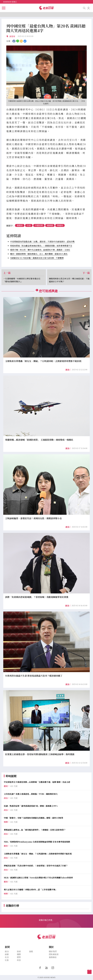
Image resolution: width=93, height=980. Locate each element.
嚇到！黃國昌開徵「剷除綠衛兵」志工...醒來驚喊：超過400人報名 (39, 254)
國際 (19, 954)
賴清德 (50, 225)
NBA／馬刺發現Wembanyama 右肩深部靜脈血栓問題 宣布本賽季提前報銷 (37, 842)
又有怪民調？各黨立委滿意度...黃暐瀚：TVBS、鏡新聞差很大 (31, 794)
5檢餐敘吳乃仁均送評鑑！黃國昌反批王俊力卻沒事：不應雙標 (37, 258)
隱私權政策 (54, 954)
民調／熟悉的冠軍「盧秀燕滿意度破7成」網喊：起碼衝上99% (31, 806)
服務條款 (53, 957)
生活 (7, 957)
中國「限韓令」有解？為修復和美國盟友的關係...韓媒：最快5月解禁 (33, 818)
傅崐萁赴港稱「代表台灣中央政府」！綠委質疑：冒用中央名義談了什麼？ (36, 866)
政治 (67, 370)
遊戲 (31, 951)
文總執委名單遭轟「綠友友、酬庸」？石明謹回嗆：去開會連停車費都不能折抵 (38, 854)
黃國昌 (20, 225)
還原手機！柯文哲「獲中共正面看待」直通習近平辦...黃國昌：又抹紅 (40, 250)
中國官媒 (39, 225)
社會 (7, 960)
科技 (19, 960)
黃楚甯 (12, 36)
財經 (19, 951)
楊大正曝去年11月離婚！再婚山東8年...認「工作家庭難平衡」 (31, 890)
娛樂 (7, 954)
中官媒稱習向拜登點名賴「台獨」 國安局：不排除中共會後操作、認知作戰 (42, 242)
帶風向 (60, 225)
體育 (19, 957)
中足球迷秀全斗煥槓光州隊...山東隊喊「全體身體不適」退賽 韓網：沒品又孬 (37, 782)
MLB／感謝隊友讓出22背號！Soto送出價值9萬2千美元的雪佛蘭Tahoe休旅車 (38, 878)
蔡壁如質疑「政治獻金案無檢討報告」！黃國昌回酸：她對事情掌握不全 (41, 246)
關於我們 (53, 951)
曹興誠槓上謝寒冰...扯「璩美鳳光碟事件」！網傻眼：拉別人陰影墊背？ (35, 830)
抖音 (29, 225)
